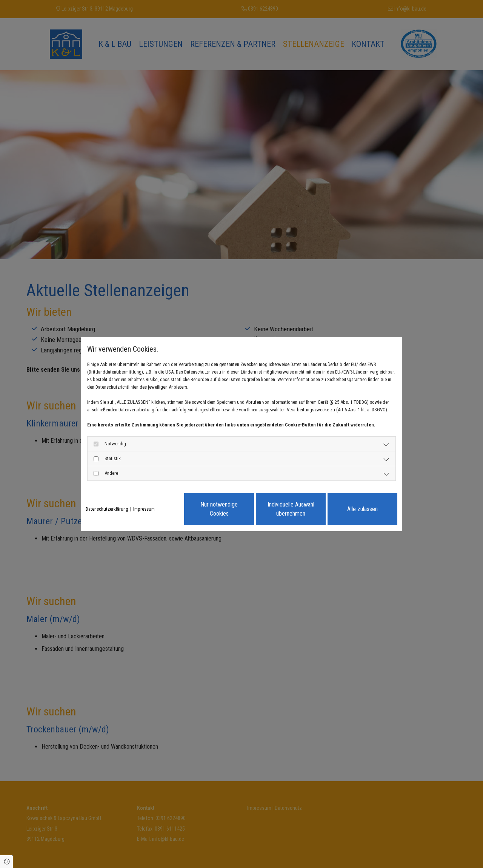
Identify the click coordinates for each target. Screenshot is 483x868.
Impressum (144, 509)
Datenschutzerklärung (107, 509)
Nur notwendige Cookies (219, 509)
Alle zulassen (362, 509)
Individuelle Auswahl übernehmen (291, 509)
